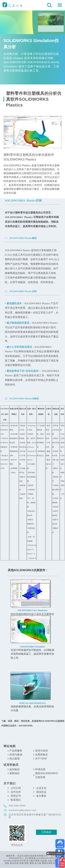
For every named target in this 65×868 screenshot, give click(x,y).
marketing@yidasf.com (23, 810)
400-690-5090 (17, 806)
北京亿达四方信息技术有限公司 (12, 5)
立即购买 (46, 832)
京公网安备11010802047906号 (40, 858)
